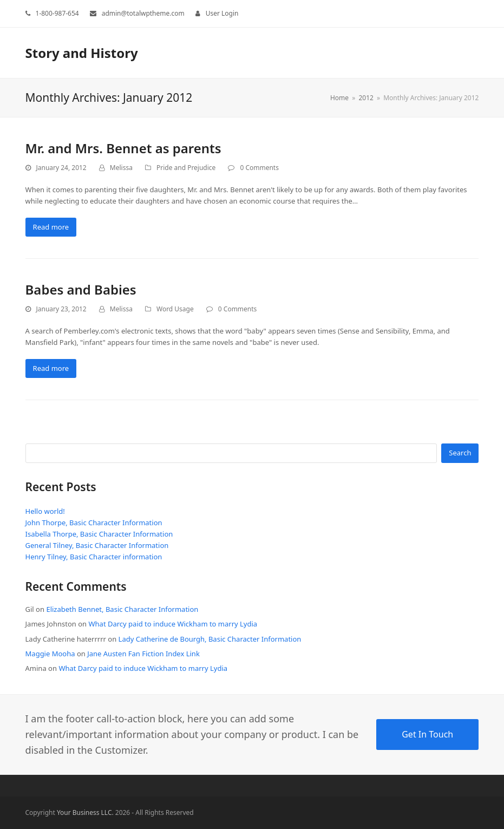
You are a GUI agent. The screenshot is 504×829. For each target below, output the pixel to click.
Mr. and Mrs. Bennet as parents (123, 148)
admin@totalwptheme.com (143, 13)
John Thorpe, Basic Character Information (94, 523)
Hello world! (45, 511)
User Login (222, 13)
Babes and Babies (81, 289)
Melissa (121, 168)
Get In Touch (427, 734)
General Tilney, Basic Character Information (97, 545)
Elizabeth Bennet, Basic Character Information (122, 609)
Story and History (82, 53)
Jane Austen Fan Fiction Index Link (143, 654)
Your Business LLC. (85, 812)
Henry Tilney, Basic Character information (94, 557)
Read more (51, 227)
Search (460, 453)
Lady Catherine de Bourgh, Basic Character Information (210, 639)
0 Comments (259, 168)
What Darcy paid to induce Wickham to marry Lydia (173, 624)
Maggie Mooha (50, 654)
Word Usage (175, 309)
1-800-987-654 (57, 13)
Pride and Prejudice (186, 168)
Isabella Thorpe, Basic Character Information (99, 534)
